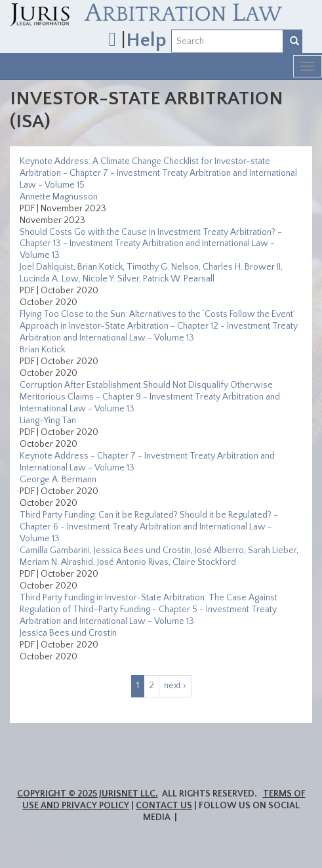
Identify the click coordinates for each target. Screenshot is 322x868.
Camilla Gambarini (55, 550)
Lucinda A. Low (49, 279)
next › (175, 686)
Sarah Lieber (272, 550)
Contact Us (164, 806)
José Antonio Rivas (133, 562)
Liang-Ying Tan (48, 421)
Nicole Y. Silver (111, 279)
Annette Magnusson (59, 197)
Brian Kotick (100, 267)
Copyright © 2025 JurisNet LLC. (88, 794)
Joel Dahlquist (47, 267)
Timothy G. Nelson (163, 267)
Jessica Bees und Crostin (142, 550)
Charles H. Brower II (242, 267)
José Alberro (219, 550)
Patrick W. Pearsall (179, 279)
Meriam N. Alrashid (56, 562)
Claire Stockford (204, 562)
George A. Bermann (58, 480)
